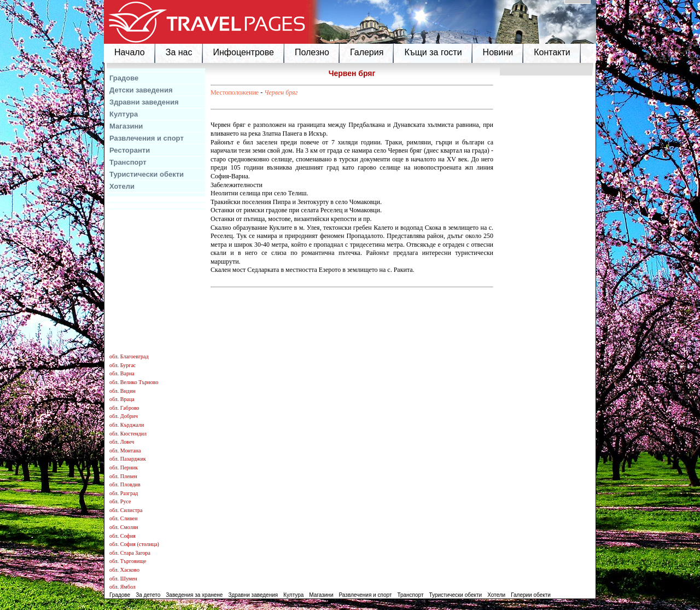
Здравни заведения (144, 102)
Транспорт (128, 162)
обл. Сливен (123, 518)
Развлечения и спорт (147, 138)
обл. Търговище (128, 561)
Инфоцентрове (244, 52)
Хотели (122, 186)
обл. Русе (120, 501)
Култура (124, 114)
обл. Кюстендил (128, 434)
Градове (124, 78)
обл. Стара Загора (130, 553)
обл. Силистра (126, 510)
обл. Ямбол (122, 587)
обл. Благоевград (129, 356)
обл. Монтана (125, 451)
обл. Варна (122, 373)
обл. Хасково (124, 570)
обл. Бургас (122, 365)
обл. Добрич (124, 416)
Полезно (312, 52)
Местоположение (235, 92)
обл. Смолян (124, 527)
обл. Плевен (123, 476)
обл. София (122, 536)
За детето (148, 595)
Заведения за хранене (194, 595)
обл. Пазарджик (128, 459)
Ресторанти (130, 150)
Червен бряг (281, 92)
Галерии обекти (531, 595)
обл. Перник (124, 467)
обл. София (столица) (134, 544)
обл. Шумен (123, 579)
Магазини (126, 126)
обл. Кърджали (127, 425)
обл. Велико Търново (134, 382)
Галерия (367, 52)
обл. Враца (122, 399)
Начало (130, 52)
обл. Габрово (124, 408)
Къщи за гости (433, 52)
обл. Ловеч (122, 442)
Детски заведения (141, 90)
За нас (179, 52)
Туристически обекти (147, 174)
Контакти (552, 52)
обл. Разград (124, 493)
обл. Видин (122, 391)
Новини (498, 52)
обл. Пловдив (125, 484)
